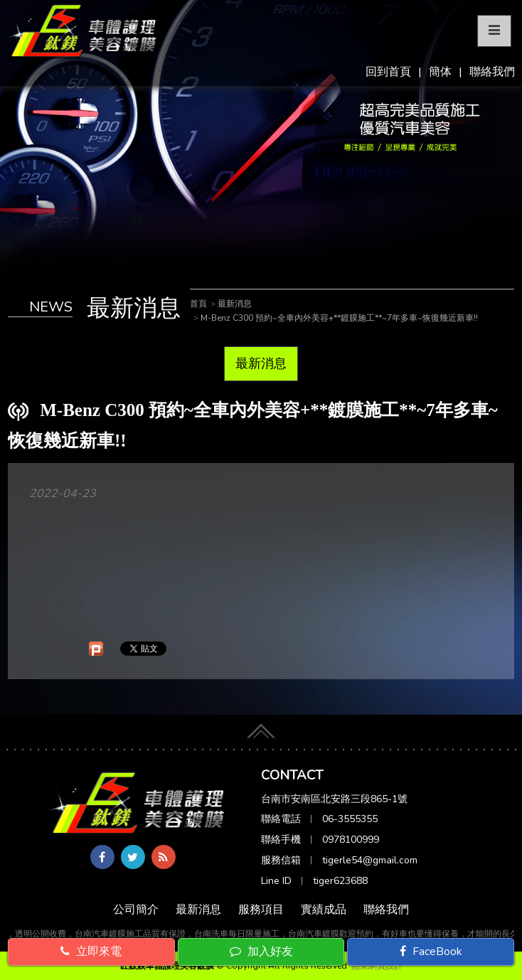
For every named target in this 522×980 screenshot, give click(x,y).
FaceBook (431, 952)
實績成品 (324, 910)
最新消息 (261, 363)
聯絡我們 (492, 72)
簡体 (440, 72)
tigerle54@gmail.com (370, 860)
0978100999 (351, 840)
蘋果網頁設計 (377, 966)
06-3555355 (350, 819)
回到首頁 (388, 72)
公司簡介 (136, 910)
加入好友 (261, 952)
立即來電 (91, 952)
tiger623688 (340, 881)
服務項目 (261, 910)
